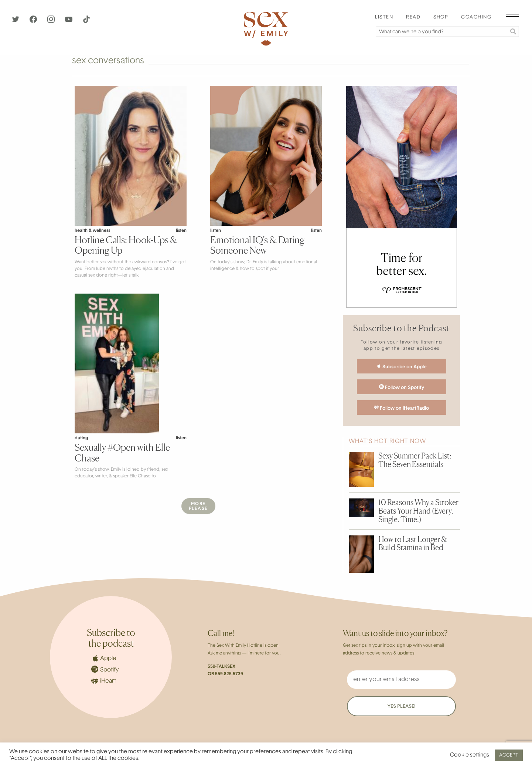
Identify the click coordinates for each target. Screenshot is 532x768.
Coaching (476, 17)
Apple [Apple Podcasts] (104, 658)
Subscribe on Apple (402, 366)
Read (413, 17)
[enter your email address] (401, 680)
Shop (441, 17)
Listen (384, 17)
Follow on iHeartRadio (401, 408)
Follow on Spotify (402, 387)
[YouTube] (69, 21)
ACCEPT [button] (509, 755)
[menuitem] (384, 18)
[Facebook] (34, 21)
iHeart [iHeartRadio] (104, 681)
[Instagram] (52, 21)
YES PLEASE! (401, 706)
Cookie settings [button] (470, 755)
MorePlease (198, 506)
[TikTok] (86, 21)
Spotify (105, 669)
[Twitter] (16, 21)
